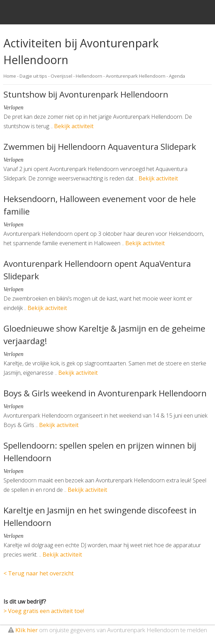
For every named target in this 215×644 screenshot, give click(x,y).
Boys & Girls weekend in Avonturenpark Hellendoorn (105, 393)
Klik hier (27, 630)
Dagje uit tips (33, 76)
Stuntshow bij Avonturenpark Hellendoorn (86, 94)
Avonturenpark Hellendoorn (136, 76)
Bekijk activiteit (74, 126)
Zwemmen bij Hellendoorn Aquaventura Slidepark (100, 146)
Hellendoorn (89, 76)
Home (10, 76)
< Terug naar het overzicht (39, 573)
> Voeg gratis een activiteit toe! (44, 611)
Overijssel (61, 76)
